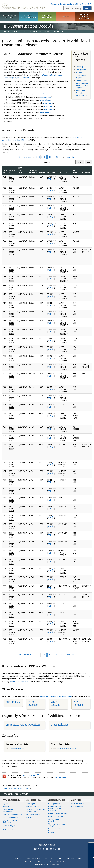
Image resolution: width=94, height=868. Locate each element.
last (74, 157)
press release (42, 94)
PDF (49, 179)
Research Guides (57, 800)
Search (87, 8)
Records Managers (33, 814)
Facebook (35, 849)
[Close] (91, 845)
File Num (75, 171)
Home (6, 31)
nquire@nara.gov (19, 748)
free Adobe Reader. (30, 775)
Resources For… (34, 800)
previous (27, 157)
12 (57, 157)
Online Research (11, 800)
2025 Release (13, 702)
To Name (86, 172)
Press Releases (60, 725)
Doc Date (51, 172)
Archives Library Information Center (10, 826)
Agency (42, 172)
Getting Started (54, 804)
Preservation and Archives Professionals (35, 810)
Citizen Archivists (58, 4)
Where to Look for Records (55, 820)
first (20, 157)
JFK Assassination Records (38, 31)
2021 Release (78, 703)
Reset (88, 162)
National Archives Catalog (13, 814)
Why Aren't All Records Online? (57, 825)
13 (61, 157)
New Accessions (77, 806)
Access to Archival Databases (10, 821)
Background (81, 70)
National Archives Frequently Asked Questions (55, 808)
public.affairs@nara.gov (66, 748)
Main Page (80, 67)
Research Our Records (9, 16)
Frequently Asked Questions (23, 725)
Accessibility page (60, 777)
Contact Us (87, 4)
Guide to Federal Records (58, 813)
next (69, 157)
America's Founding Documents (85, 16)
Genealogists (31, 804)
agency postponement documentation (56, 696)
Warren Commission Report (81, 75)
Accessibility (27, 858)
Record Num (12, 171)
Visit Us (66, 16)
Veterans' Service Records (28, 16)
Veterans (29, 817)
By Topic (6, 804)
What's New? (77, 800)
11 (53, 157)
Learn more (72, 864)
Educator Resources (47, 16)
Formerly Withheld (33, 171)
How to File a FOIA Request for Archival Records (56, 831)
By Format (7, 806)
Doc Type (62, 172)
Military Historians (32, 806)
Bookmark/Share (74, 4)
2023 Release (33, 703)
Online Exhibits (9, 830)
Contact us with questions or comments (16, 788)
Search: (46, 162)
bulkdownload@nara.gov (20, 681)
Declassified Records (56, 816)
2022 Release (55, 703)
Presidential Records (11, 817)
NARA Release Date (21, 170)
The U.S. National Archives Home (23, 6)
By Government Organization (9, 810)
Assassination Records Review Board (82, 93)
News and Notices (78, 804)
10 (50, 157)
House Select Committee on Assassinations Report (82, 84)
